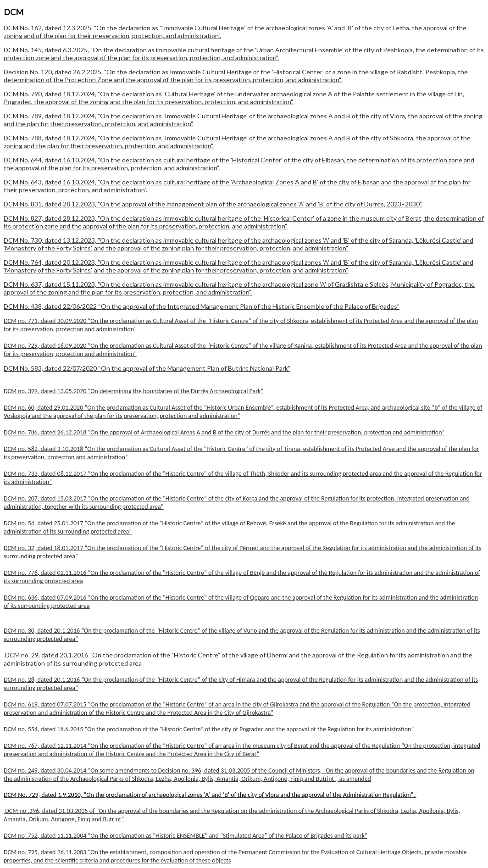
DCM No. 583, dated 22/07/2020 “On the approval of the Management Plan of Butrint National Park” (147, 368)
